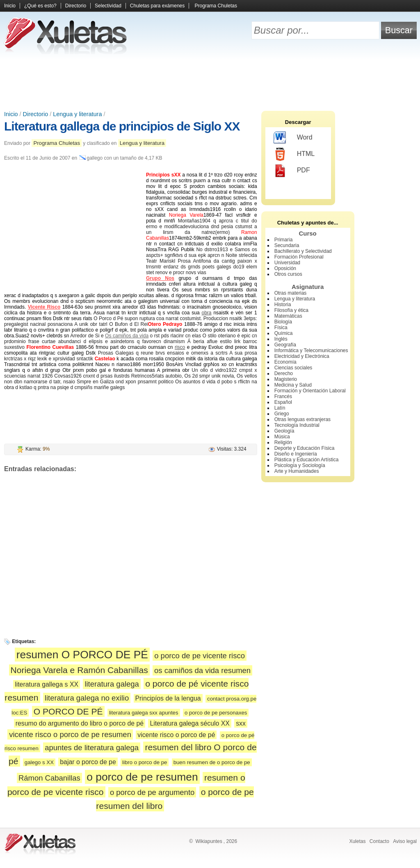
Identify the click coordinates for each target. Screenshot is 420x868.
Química (284, 333)
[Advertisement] (210, 82)
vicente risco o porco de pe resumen (70, 734)
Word (293, 138)
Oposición (285, 268)
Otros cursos (288, 274)
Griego (282, 414)
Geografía (285, 345)
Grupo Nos (160, 278)
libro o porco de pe (145, 762)
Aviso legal (405, 841)
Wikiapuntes (209, 841)
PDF (292, 171)
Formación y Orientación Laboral (310, 391)
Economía (285, 362)
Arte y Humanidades (297, 471)
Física (281, 328)
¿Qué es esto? (40, 6)
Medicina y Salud (293, 385)
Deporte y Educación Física (305, 448)
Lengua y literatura (77, 114)
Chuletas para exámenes (157, 6)
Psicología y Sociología (300, 465)
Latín (280, 408)
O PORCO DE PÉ (68, 711)
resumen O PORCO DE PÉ (82, 655)
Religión (283, 442)
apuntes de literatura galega (92, 748)
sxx (241, 723)
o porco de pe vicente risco (200, 656)
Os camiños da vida (127, 336)
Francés (283, 396)
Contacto (379, 841)
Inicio (10, 6)
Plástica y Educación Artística (307, 460)
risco (180, 347)
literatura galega (112, 684)
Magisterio (286, 379)
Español (283, 402)
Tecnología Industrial (297, 425)
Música (282, 437)
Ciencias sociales (293, 368)
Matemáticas (288, 316)
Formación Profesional (299, 257)
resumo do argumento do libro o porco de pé (80, 723)
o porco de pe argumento (152, 792)
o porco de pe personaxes (216, 713)
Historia (283, 305)
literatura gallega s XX (47, 684)
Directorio (76, 6)
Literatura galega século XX (189, 723)
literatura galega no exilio (87, 698)
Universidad (287, 263)
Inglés (281, 339)
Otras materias (291, 293)
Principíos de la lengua (168, 698)
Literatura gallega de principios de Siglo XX (122, 126)
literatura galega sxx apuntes (144, 713)
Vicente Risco (44, 307)
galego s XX (39, 762)
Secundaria (287, 245)
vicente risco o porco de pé (176, 735)
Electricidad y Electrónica (302, 356)
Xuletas (357, 841)
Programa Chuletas (216, 6)
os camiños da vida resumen (202, 670)
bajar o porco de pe (88, 762)
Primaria (284, 240)
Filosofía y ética (291, 310)
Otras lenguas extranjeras (302, 419)
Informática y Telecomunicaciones (311, 350)
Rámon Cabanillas (49, 778)
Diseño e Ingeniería (296, 454)
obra (206, 313)
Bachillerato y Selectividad (303, 251)
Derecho (284, 373)
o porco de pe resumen (142, 777)
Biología (283, 322)
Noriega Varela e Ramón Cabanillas (79, 670)
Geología (284, 431)
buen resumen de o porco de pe (212, 762)
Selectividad (108, 6)
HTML (294, 154)
